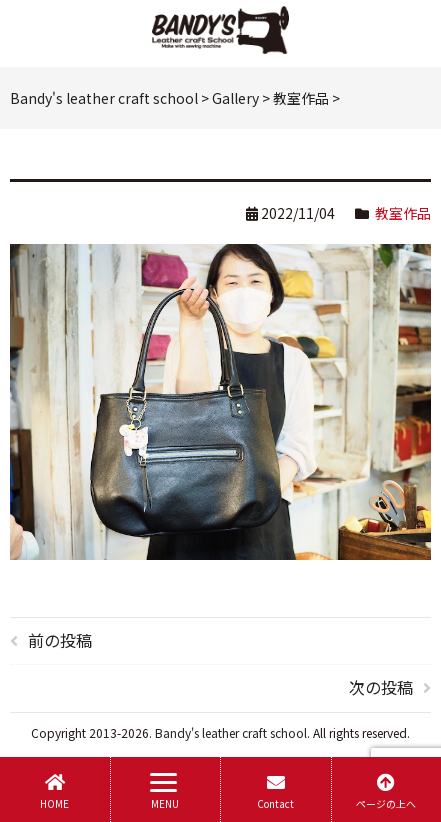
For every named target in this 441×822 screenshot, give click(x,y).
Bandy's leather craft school (231, 732)
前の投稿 (60, 640)
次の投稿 (381, 687)
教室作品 (403, 213)
